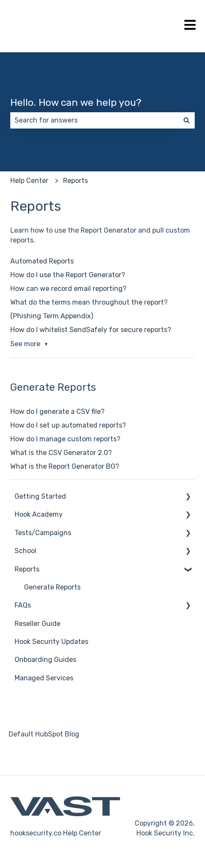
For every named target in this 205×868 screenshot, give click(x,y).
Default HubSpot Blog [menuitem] (44, 734)
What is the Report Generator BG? (65, 466)
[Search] (187, 120)
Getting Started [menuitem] (40, 496)
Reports (75, 181)
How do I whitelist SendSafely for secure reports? (91, 330)
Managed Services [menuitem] (44, 678)
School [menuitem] (26, 551)
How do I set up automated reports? (68, 425)
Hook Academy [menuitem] (39, 514)
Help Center (29, 181)
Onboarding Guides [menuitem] (45, 660)
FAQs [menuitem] (23, 605)
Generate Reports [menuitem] (52, 587)
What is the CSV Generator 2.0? (61, 453)
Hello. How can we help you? (76, 102)
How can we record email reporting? (68, 289)
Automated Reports (42, 261)
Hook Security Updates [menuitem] (51, 642)
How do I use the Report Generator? (68, 275)
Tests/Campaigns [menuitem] (43, 533)
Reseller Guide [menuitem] (38, 624)
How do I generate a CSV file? (57, 412)
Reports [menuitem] (27, 569)
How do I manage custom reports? (65, 439)
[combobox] (94, 120)
